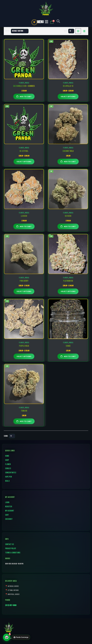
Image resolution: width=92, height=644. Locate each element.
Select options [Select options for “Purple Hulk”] (24, 356)
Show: (66, 31)
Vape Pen (8, 477)
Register (9, 507)
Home (7, 456)
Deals (7, 481)
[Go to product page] (24, 59)
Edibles (8, 468)
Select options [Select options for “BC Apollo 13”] (68, 96)
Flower (21, 83)
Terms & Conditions (13, 553)
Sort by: (7, 31)
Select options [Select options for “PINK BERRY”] (24, 291)
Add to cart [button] (26, 96)
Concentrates (11, 473)
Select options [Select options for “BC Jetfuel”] (24, 162)
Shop (7, 460)
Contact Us (9, 544)
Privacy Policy (11, 549)
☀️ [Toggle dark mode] (34, 22)
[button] (58, 22)
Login (7, 502)
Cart (7, 515)
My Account (10, 511)
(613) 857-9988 (11, 605)
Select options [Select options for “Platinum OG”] (68, 291)
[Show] (71, 31)
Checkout (9, 519)
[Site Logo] (46, 9)
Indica (27, 83)
